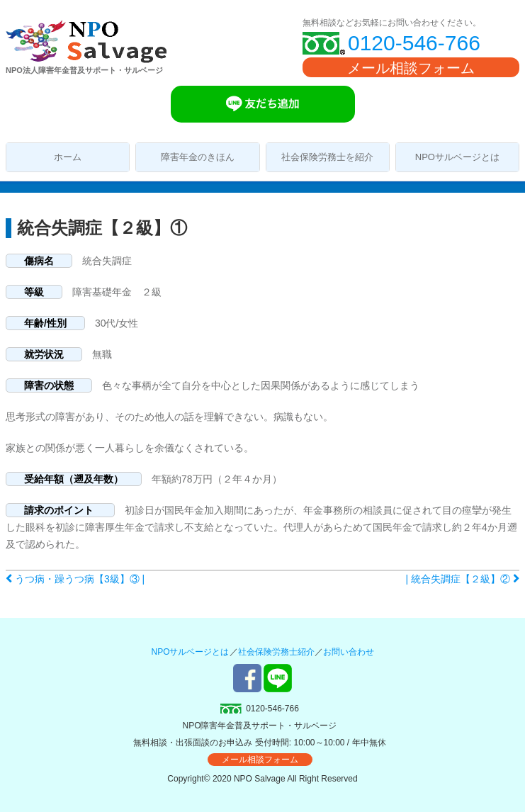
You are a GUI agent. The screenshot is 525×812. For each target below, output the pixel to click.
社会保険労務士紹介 (276, 652)
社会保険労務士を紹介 (327, 157)
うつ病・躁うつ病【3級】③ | (75, 579)
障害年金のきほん (198, 157)
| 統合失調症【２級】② (463, 579)
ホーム (68, 157)
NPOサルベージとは (457, 157)
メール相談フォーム (411, 68)
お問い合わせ (349, 652)
